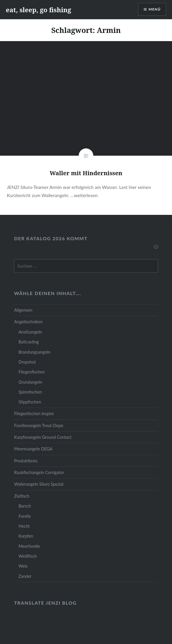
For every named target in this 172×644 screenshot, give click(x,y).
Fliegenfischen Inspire (34, 414)
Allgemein (23, 310)
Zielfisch (22, 496)
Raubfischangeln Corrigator (39, 472)
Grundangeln (30, 382)
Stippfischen (30, 402)
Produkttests (26, 461)
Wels (23, 566)
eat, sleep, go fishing (38, 10)
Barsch (25, 506)
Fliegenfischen (31, 372)
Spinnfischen (30, 392)
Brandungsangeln (34, 352)
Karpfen (26, 536)
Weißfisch (28, 556)
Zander (25, 576)
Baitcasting (29, 342)
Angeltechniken (28, 322)
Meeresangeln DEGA (33, 449)
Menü (155, 9)
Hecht (24, 526)
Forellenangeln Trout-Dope (39, 425)
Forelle (25, 516)
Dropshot (27, 362)
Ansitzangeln (30, 332)
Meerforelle (29, 546)
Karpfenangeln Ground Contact (43, 437)
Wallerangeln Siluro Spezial (39, 484)
